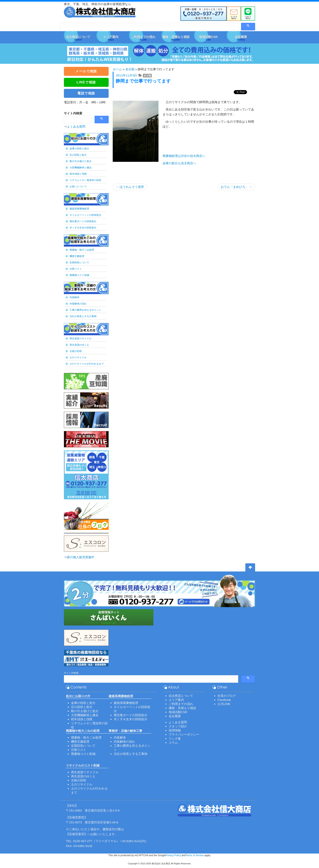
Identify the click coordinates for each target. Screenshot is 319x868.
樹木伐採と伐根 (78, 174)
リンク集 (175, 738)
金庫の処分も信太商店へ (179, 163)
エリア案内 (176, 700)
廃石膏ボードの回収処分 (83, 221)
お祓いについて (78, 186)
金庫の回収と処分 (79, 149)
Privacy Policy (173, 855)
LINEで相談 (86, 82)
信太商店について (181, 696)
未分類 (130, 69)
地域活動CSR (178, 712)
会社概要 (175, 716)
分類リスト (76, 269)
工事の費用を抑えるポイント (85, 310)
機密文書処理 (77, 256)
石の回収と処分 (78, 155)
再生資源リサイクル (81, 339)
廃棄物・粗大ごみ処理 (82, 250)
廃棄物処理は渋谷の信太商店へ (184, 156)
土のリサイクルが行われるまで (87, 364)
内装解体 (74, 297)
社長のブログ (227, 696)
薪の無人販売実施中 (81, 557)
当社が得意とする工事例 (83, 316)
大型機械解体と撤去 (81, 168)
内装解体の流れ (78, 304)
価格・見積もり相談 (182, 708)
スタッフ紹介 (178, 726)
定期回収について (79, 262)
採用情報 (175, 730)
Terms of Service (195, 855)
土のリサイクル (78, 357)
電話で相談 (86, 93)
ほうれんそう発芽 (130, 187)
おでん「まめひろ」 (236, 187)
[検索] (149, 27)
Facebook (224, 700)
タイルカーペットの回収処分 (85, 215)
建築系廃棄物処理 (79, 209)
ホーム (117, 69)
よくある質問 (76, 126)
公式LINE (224, 704)
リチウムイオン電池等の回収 (85, 180)
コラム (173, 743)
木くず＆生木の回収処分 (83, 228)
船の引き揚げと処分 (81, 161)
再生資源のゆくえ (79, 345)
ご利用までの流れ (181, 704)
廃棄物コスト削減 (79, 275)
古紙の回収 (76, 351)
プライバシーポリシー (184, 734)
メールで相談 (86, 71)
